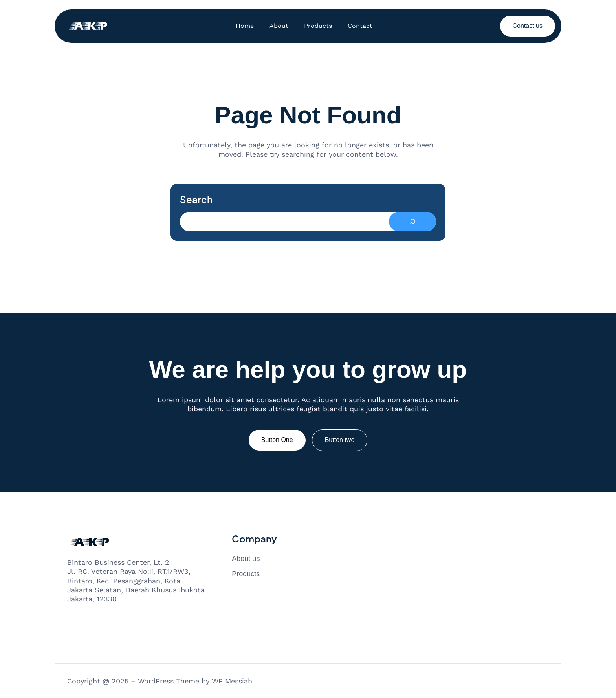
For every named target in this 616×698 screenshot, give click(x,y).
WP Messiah (232, 681)
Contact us (528, 26)
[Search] (412, 222)
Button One (277, 440)
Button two (340, 440)
